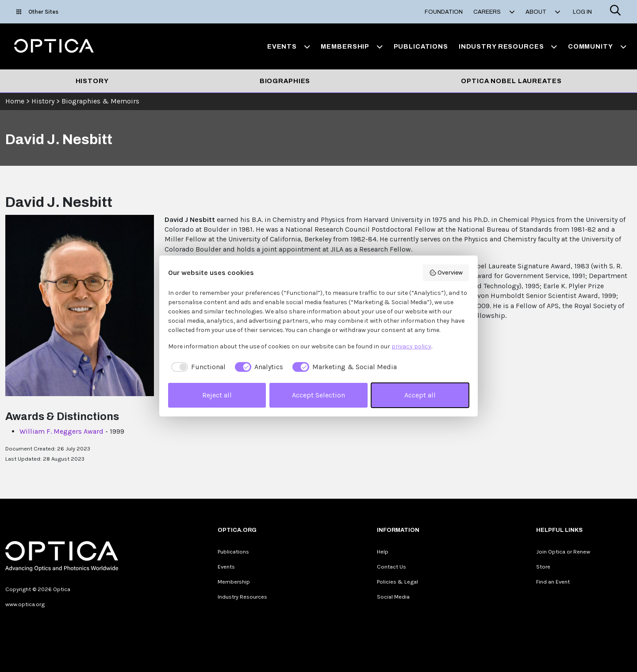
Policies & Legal (397, 582)
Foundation (444, 12)
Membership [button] (352, 46)
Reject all (217, 395)
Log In (582, 12)
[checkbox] (197, 367)
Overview (446, 273)
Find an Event (553, 582)
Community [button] (597, 46)
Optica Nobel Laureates (511, 81)
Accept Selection (318, 395)
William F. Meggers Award (61, 431)
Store (543, 567)
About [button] (543, 12)
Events (226, 567)
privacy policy (411, 346)
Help (383, 552)
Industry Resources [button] (508, 46)
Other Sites (37, 12)
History (92, 81)
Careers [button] (494, 12)
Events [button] (289, 46)
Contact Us (391, 567)
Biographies (285, 81)
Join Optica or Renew (563, 552)
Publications (421, 46)
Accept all (420, 395)
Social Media (393, 597)
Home (15, 101)
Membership (234, 582)
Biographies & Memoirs (100, 101)
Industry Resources (242, 597)
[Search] (615, 12)
